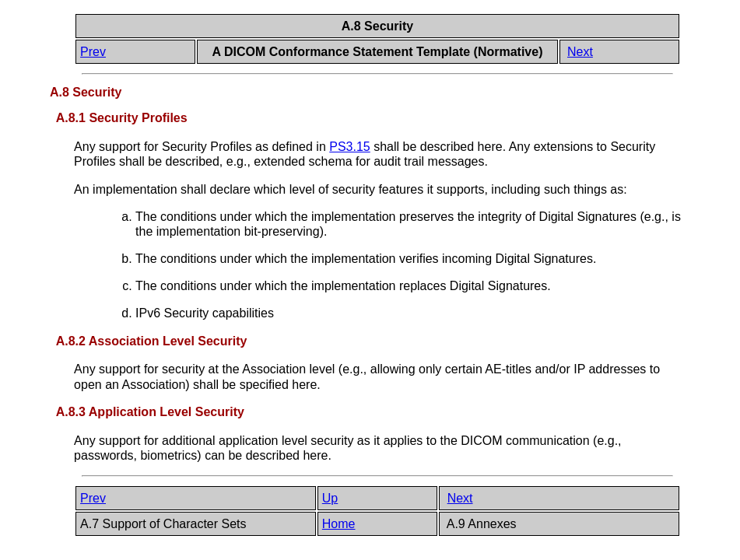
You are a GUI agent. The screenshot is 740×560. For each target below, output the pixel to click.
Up (330, 498)
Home (339, 524)
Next (580, 52)
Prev (93, 52)
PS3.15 (349, 147)
